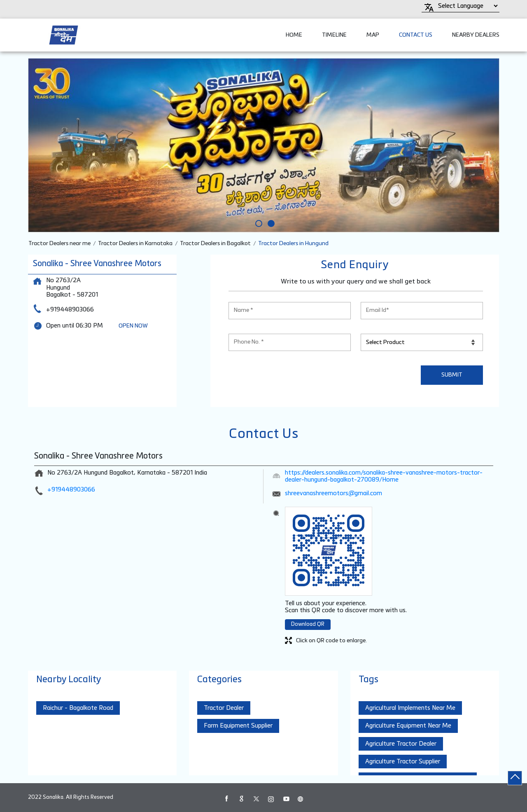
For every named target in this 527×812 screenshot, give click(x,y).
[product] (422, 342)
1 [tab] (257, 222)
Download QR (308, 624)
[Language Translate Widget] (467, 6)
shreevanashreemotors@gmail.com (333, 493)
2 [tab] (270, 222)
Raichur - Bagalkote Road (78, 708)
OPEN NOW (133, 326)
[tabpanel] (264, 145)
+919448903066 (70, 310)
